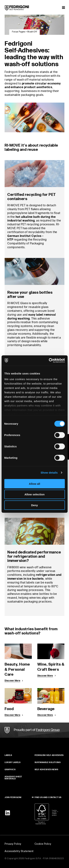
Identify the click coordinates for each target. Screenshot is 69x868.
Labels (8, 755)
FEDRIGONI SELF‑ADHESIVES (49, 755)
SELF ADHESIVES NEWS (46, 770)
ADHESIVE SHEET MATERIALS (13, 778)
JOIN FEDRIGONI (13, 797)
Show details (49, 473)
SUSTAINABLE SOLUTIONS (48, 762)
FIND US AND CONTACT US (48, 797)
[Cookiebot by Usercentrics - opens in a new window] (49, 361)
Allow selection (34, 494)
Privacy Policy (13, 844)
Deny (34, 505)
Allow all (34, 484)
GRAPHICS (10, 770)
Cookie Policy (43, 844)
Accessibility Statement (19, 851)
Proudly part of (37, 730)
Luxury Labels (13, 762)
